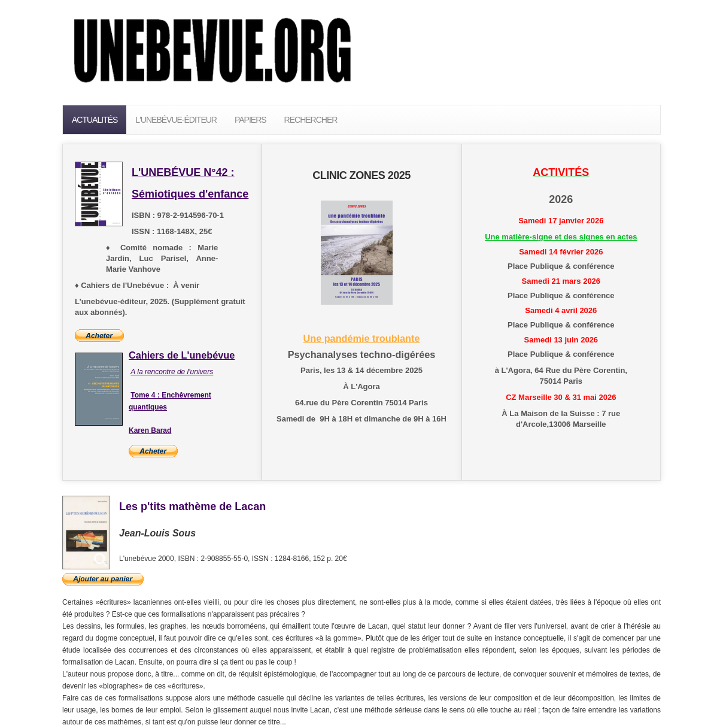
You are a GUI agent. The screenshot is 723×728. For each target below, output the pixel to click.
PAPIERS (250, 120)
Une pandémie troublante (361, 338)
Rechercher (311, 120)
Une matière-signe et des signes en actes (561, 237)
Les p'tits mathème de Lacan (192, 506)
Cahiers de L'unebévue (182, 355)
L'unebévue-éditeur (176, 120)
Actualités (95, 120)
